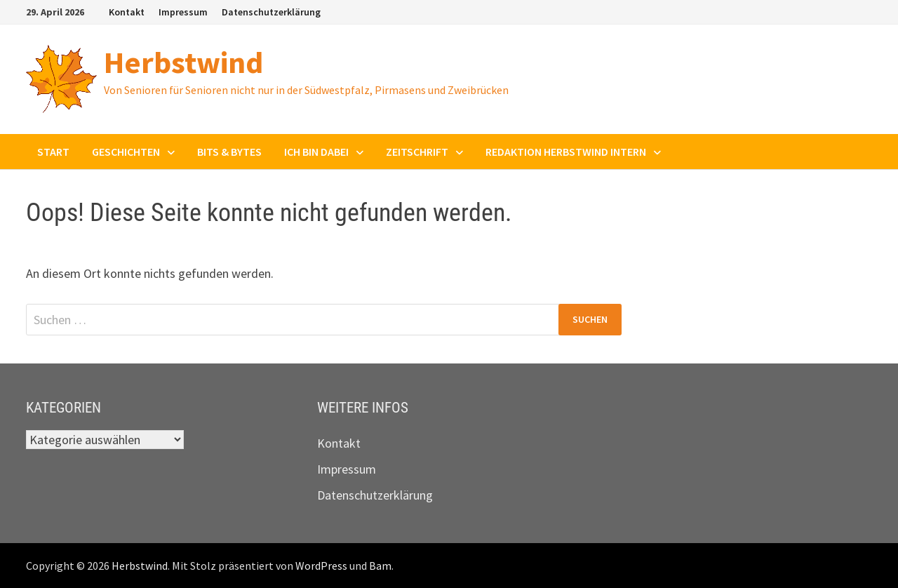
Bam (380, 566)
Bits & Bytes (229, 152)
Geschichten (126, 152)
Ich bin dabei (316, 152)
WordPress (321, 566)
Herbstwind (183, 62)
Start (53, 152)
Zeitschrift (417, 152)
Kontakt (127, 12)
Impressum (183, 12)
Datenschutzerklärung (271, 12)
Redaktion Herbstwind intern (566, 152)
